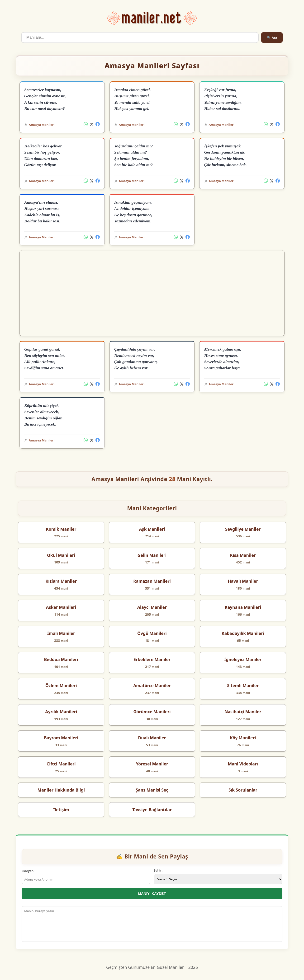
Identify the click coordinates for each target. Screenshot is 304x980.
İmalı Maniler (61, 633)
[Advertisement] (152, 293)
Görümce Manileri (152, 712)
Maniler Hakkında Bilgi (61, 790)
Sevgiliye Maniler (243, 529)
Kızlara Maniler (61, 581)
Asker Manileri (61, 607)
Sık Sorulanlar (243, 790)
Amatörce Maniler (152, 685)
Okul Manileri (61, 555)
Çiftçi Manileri (61, 764)
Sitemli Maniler (243, 685)
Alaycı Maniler (152, 607)
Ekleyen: (28, 871)
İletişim (61, 810)
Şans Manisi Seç (152, 790)
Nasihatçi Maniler (243, 712)
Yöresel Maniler (152, 764)
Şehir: (158, 870)
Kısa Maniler (243, 555)
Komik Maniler (61, 529)
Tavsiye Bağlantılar (152, 810)
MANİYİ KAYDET (152, 893)
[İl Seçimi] (218, 879)
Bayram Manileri (61, 738)
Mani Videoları (243, 764)
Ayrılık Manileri (61, 712)
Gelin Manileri (152, 555)
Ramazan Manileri (152, 581)
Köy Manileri (243, 738)
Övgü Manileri (152, 633)
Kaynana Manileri (243, 607)
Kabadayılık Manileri (243, 633)
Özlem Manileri (61, 685)
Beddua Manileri (61, 659)
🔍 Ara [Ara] (272, 38)
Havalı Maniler (243, 581)
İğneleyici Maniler (243, 659)
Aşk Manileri (152, 529)
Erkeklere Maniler (152, 659)
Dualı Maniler (152, 738)
